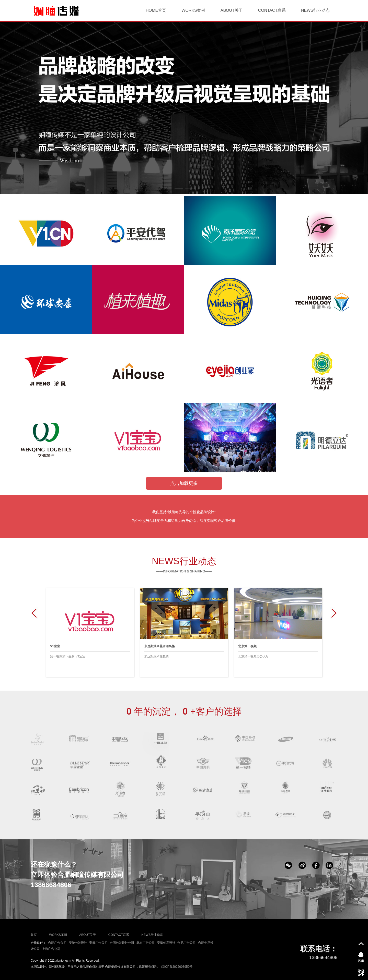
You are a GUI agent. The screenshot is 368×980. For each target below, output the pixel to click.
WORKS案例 (193, 10)
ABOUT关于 (232, 10)
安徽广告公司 (98, 943)
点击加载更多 (184, 483)
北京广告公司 (146, 943)
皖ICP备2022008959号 (177, 967)
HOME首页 (156, 10)
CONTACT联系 (272, 10)
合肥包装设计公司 (122, 943)
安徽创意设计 (166, 943)
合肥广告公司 (57, 943)
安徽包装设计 (78, 943)
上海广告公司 (51, 949)
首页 (34, 935)
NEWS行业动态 (315, 10)
